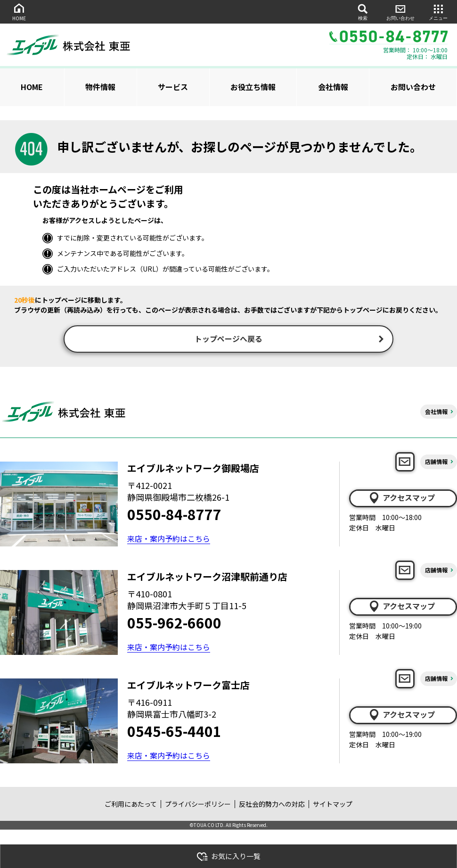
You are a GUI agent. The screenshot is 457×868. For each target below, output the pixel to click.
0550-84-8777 (174, 515)
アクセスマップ (401, 499)
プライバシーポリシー (198, 805)
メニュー (438, 12)
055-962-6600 (174, 624)
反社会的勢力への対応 (272, 805)
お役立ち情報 (253, 87)
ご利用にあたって (131, 805)
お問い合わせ (400, 12)
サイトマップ (333, 805)
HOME (19, 12)
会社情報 (333, 87)
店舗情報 (436, 463)
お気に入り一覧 (228, 856)
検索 (363, 12)
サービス (173, 87)
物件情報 (100, 87)
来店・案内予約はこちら (169, 539)
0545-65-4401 (174, 732)
